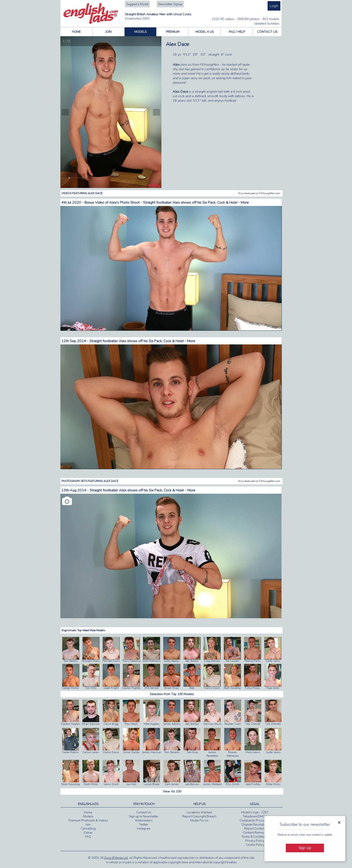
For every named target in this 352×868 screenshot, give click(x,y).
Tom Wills (91, 688)
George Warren (71, 688)
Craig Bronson (212, 661)
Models (88, 817)
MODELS (141, 32)
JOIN (108, 32)
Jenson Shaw (172, 688)
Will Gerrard (151, 688)
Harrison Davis (111, 661)
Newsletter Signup (170, 4)
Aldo (192, 688)
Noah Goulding (232, 688)
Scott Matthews (151, 661)
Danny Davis (212, 688)
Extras (88, 833)
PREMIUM (173, 32)
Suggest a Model (137, 4)
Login (274, 6)
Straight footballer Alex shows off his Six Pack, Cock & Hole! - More (142, 341)
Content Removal (255, 833)
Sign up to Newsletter (144, 817)
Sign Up (305, 848)
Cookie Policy (255, 845)
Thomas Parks (252, 661)
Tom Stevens (70, 661)
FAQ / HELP (237, 32)
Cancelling (88, 829)
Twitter (144, 825)
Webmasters (144, 821)
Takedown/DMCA (255, 817)
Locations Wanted (199, 812)
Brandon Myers (91, 661)
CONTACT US (267, 32)
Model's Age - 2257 (255, 812)
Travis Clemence (131, 661)
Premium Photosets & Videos (88, 821)
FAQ (88, 837)
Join (88, 825)
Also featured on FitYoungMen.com (259, 193)
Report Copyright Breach (199, 817)
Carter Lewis (273, 661)
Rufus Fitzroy (252, 688)
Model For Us (199, 821)
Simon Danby (131, 741)
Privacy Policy (255, 841)
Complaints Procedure (255, 821)
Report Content (255, 829)
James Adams (172, 661)
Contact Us (144, 812)
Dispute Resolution (255, 825)
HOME (76, 32)
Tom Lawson (232, 661)
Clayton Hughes (131, 688)
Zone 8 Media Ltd (116, 858)
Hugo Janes (273, 688)
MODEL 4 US (205, 32)
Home (88, 812)
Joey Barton (192, 661)
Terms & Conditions (255, 837)
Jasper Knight (111, 688)
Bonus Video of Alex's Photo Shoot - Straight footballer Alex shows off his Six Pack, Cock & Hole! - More (167, 203)
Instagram (144, 829)
